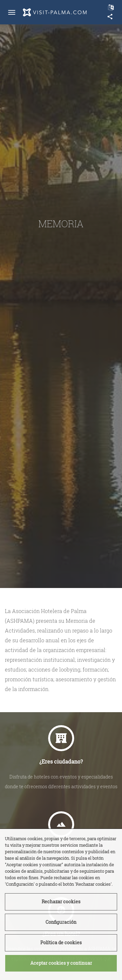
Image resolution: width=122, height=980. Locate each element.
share (110, 17)
